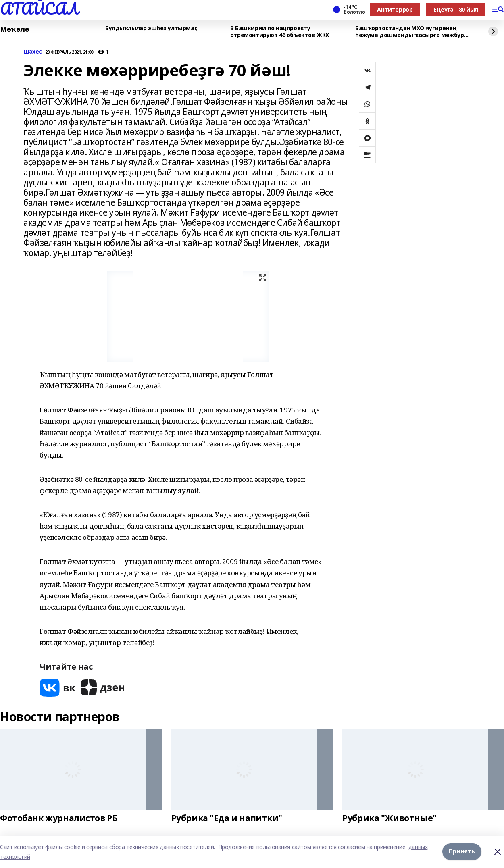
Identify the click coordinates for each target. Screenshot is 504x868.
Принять (462, 852)
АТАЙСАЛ (39, 8)
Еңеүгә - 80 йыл (456, 9)
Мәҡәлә (15, 29)
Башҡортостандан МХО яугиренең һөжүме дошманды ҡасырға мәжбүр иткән (409, 32)
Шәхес (33, 52)
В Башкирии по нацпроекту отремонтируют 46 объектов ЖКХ (280, 32)
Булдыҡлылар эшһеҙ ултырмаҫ (151, 28)
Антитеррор (395, 9)
